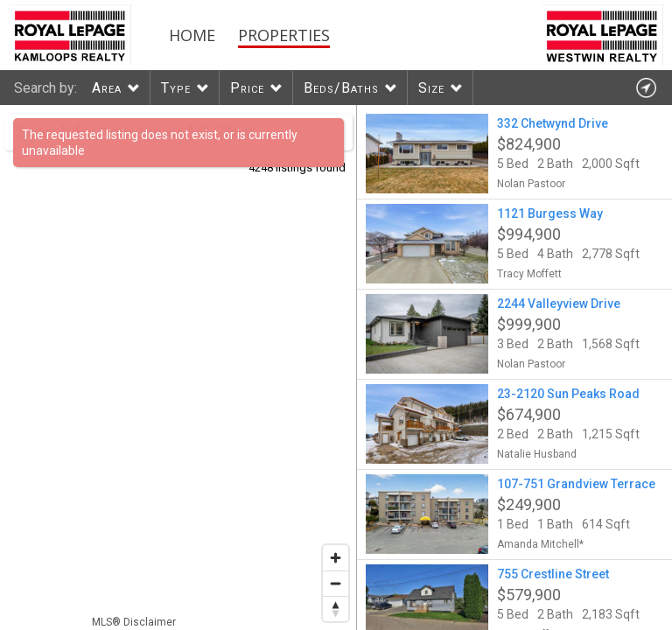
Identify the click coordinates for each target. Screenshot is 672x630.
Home (192, 35)
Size (431, 88)
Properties (284, 35)
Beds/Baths (341, 88)
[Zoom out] (336, 583)
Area (107, 88)
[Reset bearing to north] (336, 609)
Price (247, 88)
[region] (178, 367)
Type (176, 88)
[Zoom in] (336, 558)
